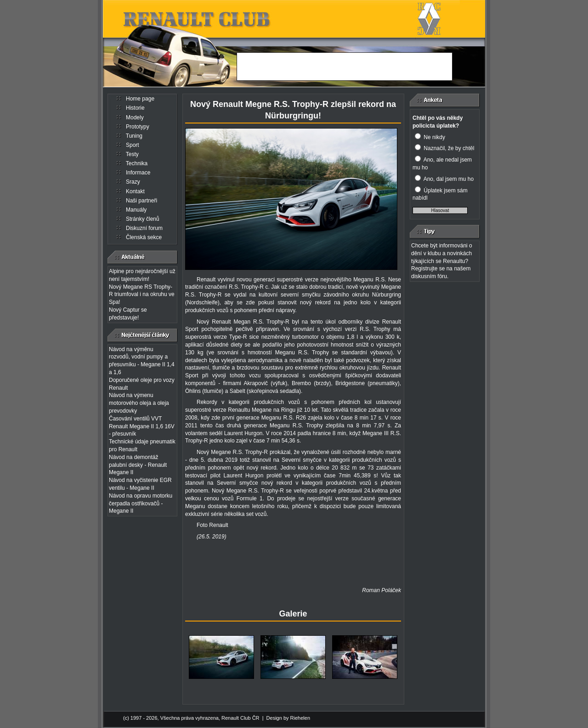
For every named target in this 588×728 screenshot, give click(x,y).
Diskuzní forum (144, 228)
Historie (135, 108)
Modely (135, 118)
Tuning (134, 136)
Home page (140, 99)
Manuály (136, 210)
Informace (138, 173)
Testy (132, 154)
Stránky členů (143, 219)
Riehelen (300, 718)
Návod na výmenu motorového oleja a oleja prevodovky (139, 403)
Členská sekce (144, 237)
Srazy (133, 182)
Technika (137, 163)
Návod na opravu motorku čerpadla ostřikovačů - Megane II (141, 504)
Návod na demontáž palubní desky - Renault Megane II (138, 465)
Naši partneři (141, 201)
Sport (133, 145)
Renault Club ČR (240, 718)
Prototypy (138, 127)
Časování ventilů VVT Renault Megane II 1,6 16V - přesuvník (142, 426)
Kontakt (135, 191)
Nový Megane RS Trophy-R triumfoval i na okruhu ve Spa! (142, 295)
